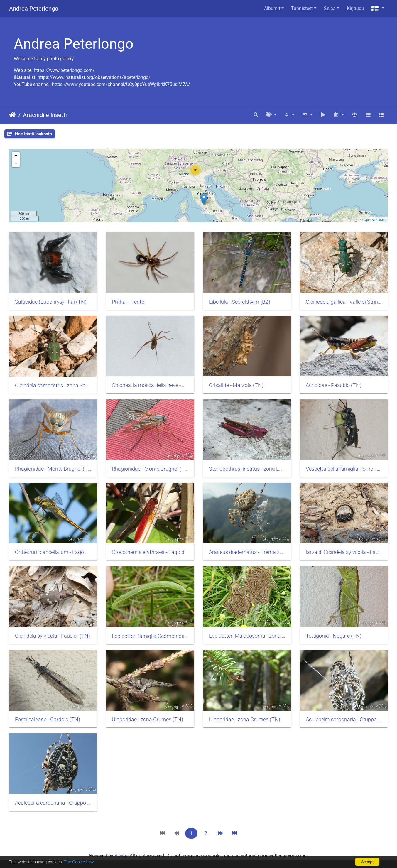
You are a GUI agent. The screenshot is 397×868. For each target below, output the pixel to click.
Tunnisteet (302, 8)
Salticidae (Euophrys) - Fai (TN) (51, 302)
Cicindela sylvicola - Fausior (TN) (53, 636)
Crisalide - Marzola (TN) (236, 385)
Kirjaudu (355, 8)
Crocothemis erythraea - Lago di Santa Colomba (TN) (150, 552)
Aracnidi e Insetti (45, 115)
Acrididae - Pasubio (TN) (334, 385)
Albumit (272, 8)
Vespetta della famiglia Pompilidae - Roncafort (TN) (344, 469)
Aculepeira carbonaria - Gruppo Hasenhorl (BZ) (344, 720)
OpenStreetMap (375, 220)
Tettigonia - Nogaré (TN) (334, 636)
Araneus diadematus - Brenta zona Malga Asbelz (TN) (247, 552)
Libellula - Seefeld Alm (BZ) (240, 302)
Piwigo (121, 856)
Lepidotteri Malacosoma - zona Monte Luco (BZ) (247, 636)
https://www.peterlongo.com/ (64, 70)
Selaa (330, 8)
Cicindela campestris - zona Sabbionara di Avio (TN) (53, 386)
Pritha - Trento (128, 302)
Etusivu (12, 115)
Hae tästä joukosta (30, 134)
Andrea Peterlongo (34, 9)
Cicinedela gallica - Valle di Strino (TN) (344, 302)
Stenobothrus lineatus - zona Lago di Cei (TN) (247, 469)
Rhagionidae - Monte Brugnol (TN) (53, 469)
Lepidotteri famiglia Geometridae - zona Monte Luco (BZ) (150, 636)
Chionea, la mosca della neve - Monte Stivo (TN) (150, 385)
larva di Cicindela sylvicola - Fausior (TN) (344, 552)
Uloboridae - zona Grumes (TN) (147, 720)
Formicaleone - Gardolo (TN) (48, 720)
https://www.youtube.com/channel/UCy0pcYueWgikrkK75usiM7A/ (121, 84)
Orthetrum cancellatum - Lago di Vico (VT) (53, 552)
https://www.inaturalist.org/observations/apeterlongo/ (94, 77)
